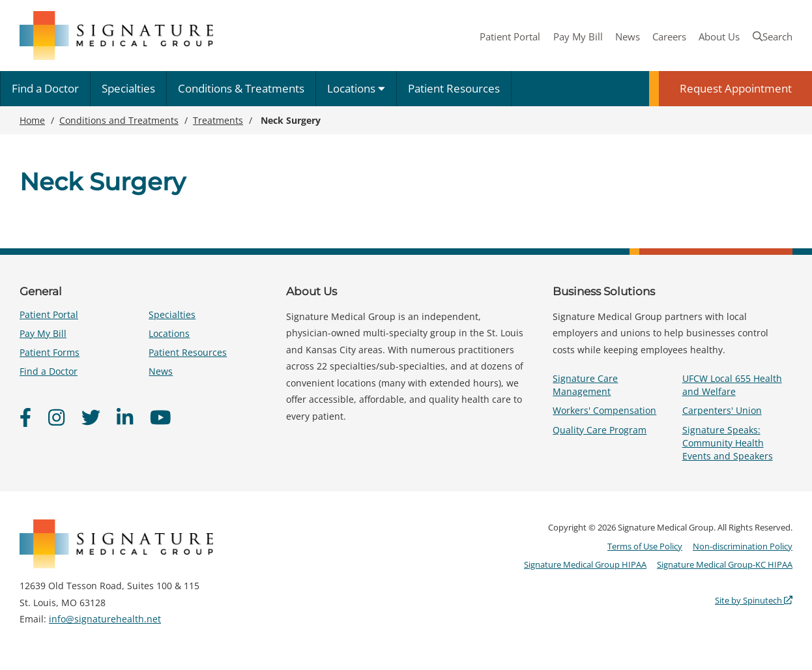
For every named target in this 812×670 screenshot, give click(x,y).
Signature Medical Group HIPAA (585, 564)
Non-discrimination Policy (743, 546)
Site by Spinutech (754, 600)
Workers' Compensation (604, 410)
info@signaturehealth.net (105, 619)
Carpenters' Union (722, 410)
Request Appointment (736, 88)
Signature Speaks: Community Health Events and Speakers (728, 443)
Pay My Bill (578, 36)
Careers (669, 36)
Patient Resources (454, 88)
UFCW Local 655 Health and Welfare (732, 385)
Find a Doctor (45, 88)
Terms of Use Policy (645, 546)
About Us (719, 36)
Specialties (128, 88)
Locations (356, 88)
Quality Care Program (600, 430)
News (628, 36)
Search (773, 36)
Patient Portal (510, 36)
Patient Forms (50, 352)
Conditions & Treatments (241, 88)
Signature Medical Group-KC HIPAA (725, 564)
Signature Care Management (585, 385)
